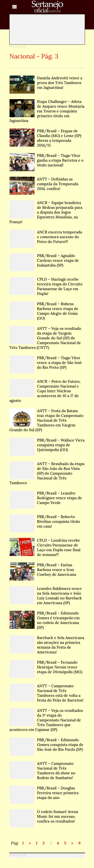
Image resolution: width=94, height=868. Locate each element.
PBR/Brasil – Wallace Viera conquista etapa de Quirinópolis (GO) (47, 445)
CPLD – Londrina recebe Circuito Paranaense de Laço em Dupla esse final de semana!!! (45, 547)
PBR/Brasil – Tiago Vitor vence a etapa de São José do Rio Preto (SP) (46, 363)
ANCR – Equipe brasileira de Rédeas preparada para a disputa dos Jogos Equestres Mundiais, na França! (46, 212)
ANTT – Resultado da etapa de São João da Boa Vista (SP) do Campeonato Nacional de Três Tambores (47, 473)
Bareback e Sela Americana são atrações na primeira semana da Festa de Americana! (47, 645)
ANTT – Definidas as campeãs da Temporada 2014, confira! (44, 184)
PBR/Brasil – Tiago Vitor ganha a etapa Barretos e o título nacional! (46, 160)
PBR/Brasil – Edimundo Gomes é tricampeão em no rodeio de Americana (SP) (45, 620)
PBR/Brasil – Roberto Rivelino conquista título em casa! (45, 521)
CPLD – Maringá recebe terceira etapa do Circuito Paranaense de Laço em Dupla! (46, 286)
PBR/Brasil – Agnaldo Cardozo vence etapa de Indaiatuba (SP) (44, 260)
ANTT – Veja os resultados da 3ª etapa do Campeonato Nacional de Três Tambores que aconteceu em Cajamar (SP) (46, 720)
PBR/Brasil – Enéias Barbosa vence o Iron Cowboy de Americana (43, 570)
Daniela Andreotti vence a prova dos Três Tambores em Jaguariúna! (46, 83)
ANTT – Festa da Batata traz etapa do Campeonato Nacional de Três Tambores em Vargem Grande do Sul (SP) (46, 420)
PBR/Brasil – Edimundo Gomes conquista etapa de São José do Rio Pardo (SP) (46, 745)
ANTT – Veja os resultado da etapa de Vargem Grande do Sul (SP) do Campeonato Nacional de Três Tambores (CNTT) (45, 338)
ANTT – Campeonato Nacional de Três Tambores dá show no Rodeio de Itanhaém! (42, 771)
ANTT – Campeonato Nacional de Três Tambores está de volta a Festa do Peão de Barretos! (46, 693)
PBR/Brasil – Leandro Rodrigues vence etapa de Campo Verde (46, 498)
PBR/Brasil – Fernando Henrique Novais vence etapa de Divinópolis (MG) (46, 667)
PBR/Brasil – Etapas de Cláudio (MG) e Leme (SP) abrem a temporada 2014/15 (45, 138)
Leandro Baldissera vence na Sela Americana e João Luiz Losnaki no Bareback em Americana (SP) (46, 596)
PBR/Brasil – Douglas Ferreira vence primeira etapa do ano (44, 793)
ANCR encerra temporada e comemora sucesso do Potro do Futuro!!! (46, 237)
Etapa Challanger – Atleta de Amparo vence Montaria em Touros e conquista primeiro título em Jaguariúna (47, 111)
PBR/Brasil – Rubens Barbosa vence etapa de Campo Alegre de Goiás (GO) (44, 311)
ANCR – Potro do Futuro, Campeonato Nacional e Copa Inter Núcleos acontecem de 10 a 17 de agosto (45, 391)
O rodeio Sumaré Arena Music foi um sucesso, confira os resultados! (44, 816)
